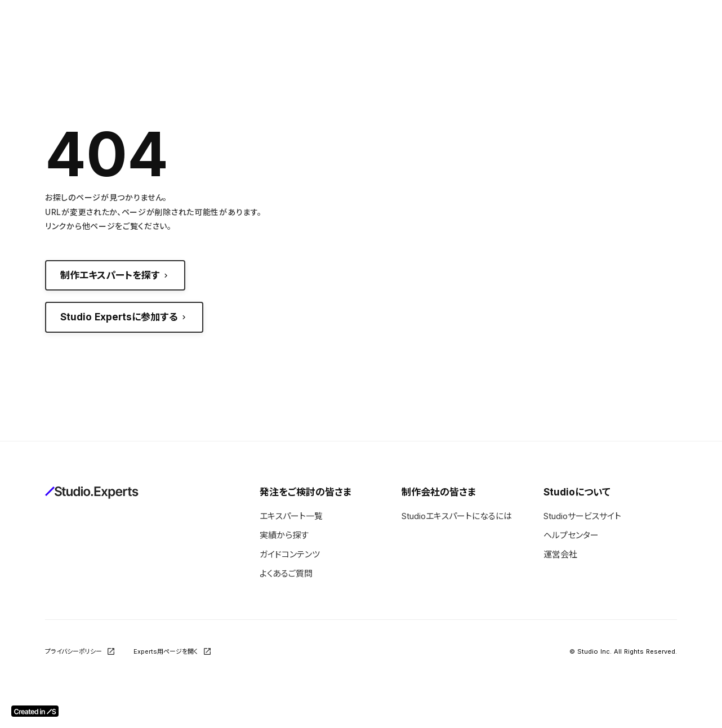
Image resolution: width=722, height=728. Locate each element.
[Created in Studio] (35, 711)
